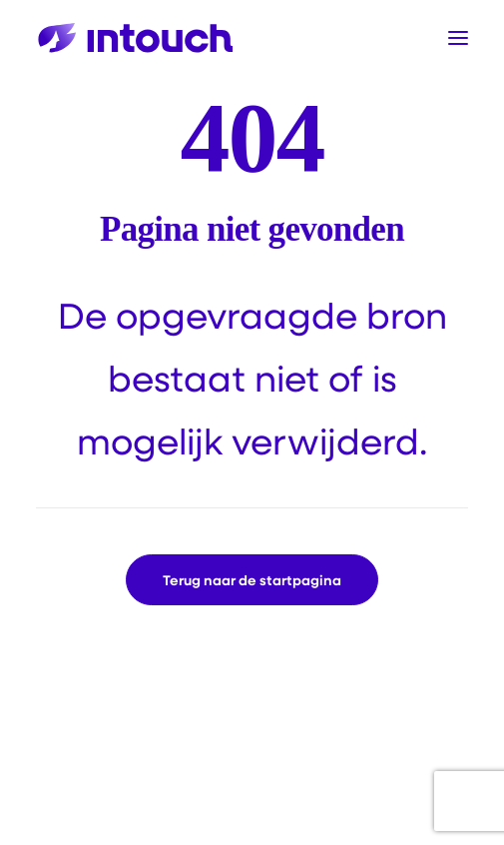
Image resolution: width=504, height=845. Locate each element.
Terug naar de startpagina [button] (252, 580)
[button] (458, 38)
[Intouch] (136, 38)
